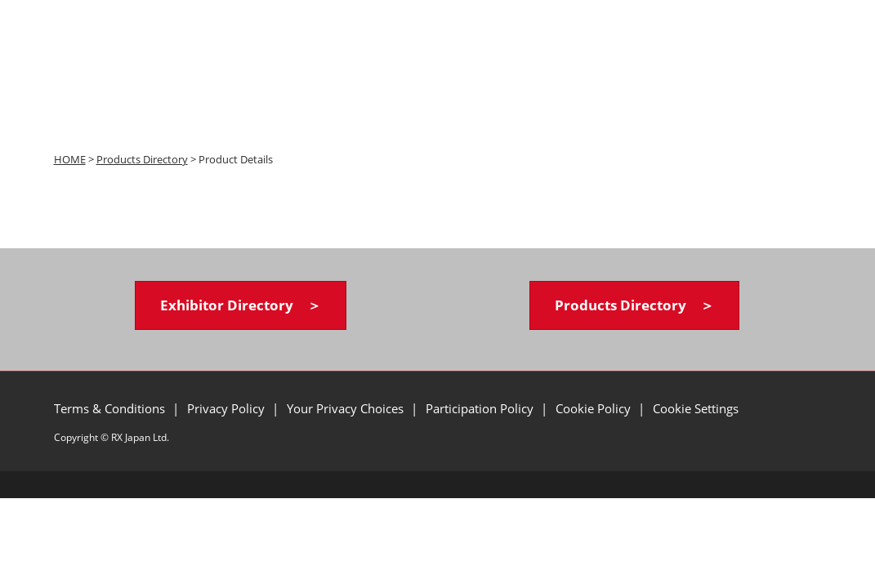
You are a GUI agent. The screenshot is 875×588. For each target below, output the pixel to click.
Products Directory (142, 159)
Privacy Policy (228, 408)
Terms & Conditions (111, 408)
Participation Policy (481, 408)
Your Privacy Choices (347, 408)
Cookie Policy (595, 408)
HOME (70, 159)
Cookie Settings (696, 408)
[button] (241, 306)
